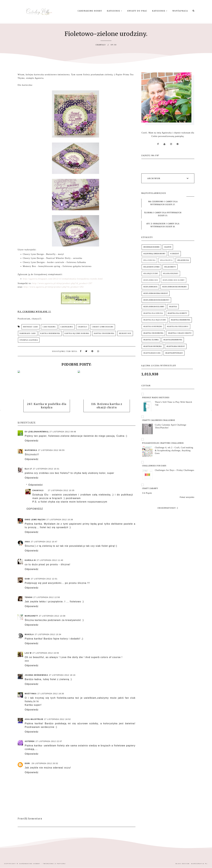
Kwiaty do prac (137, 11)
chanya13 (83, 327)
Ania (27, 542)
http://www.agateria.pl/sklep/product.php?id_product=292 (54, 287)
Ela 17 (28, 469)
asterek (30, 741)
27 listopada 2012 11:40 (50, 560)
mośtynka (31, 694)
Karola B (30, 560)
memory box (125, 333)
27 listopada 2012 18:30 (51, 694)
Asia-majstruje (34, 719)
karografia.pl (200, 864)
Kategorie (115, 11)
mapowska (31, 450)
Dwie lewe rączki (35, 520)
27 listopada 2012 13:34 (48, 634)
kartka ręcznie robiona (77, 333)
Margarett (31, 616)
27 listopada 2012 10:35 (61, 490)
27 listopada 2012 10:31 (46, 469)
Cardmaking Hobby (90, 11)
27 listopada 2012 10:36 (60, 520)
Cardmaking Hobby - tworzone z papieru (42, 864)
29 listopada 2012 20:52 (45, 763)
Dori (28, 763)
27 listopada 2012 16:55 (46, 653)
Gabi (27, 579)
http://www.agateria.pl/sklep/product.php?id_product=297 (62, 283)
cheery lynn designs (103, 327)
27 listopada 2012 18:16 (62, 675)
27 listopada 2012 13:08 (52, 616)
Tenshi (29, 597)
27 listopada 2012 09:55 (51, 450)
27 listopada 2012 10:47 (44, 542)
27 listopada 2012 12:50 (47, 597)
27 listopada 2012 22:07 (49, 741)
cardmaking (67, 327)
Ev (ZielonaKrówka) (37, 432)
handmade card (28, 333)
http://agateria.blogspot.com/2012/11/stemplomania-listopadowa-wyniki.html (63, 279)
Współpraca (180, 11)
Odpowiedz (32, 441)
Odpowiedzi (36, 485)
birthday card (31, 327)
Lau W (28, 653)
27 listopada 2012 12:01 (44, 579)
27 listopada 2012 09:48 (63, 432)
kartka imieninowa (50, 333)
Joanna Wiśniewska (36, 675)
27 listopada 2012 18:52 (57, 719)
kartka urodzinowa (104, 333)
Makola (29, 634)
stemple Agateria (29, 340)
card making (49, 327)
